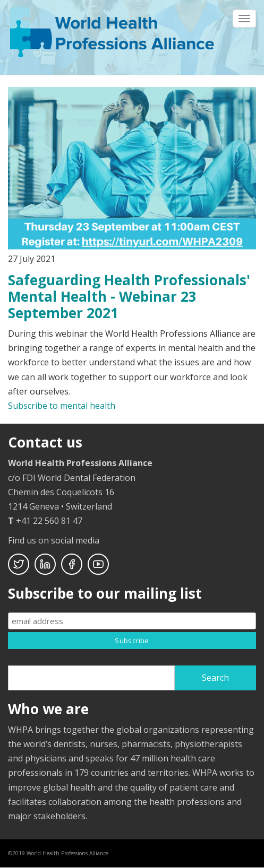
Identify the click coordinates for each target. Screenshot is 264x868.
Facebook (72, 564)
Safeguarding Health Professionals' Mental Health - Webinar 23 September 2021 (129, 296)
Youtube (98, 564)
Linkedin (45, 564)
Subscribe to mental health (62, 406)
